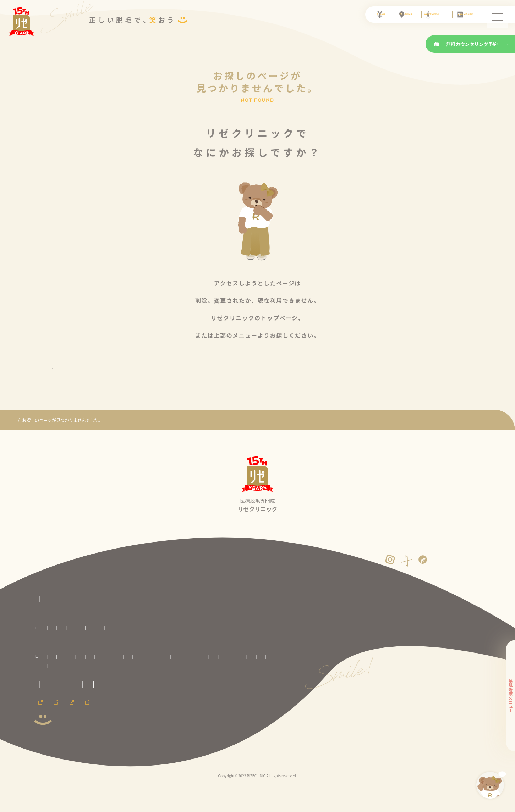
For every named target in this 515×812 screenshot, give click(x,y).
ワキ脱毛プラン (312, 653)
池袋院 (249, 681)
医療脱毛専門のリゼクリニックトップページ (77, 610)
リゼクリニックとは (94, 622)
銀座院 (68, 690)
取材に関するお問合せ (55, 717)
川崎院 (128, 690)
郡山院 (172, 681)
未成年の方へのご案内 (109, 717)
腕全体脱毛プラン (204, 653)
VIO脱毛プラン (130, 653)
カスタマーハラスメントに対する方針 (230, 717)
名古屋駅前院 (241, 690)
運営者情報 (72, 730)
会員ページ (45, 750)
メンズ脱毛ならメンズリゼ (129, 750)
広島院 (126, 699)
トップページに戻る (257, 381)
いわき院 (150, 681)
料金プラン (45, 642)
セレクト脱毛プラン (93, 653)
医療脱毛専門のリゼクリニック (44, 445)
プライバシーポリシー (162, 717)
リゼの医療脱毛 (49, 622)
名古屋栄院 (212, 690)
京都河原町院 (272, 690)
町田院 (108, 690)
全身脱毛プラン (55, 653)
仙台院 (128, 681)
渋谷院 (48, 690)
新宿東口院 (273, 681)
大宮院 (192, 681)
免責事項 (43, 730)
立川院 (88, 690)
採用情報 (79, 750)
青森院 (68, 681)
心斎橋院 (77, 699)
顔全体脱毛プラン (166, 653)
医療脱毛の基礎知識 (143, 622)
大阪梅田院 (51, 699)
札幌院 (48, 681)
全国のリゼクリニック (55, 670)
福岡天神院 (149, 699)
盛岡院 (108, 681)
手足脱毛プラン (278, 653)
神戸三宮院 (102, 699)
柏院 (231, 681)
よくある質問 (186, 622)
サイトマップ (106, 730)
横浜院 (148, 690)
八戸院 (88, 681)
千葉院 (212, 681)
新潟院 (169, 690)
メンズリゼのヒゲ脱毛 (191, 750)
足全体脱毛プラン (241, 653)
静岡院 (188, 690)
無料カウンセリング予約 (466, 44)
